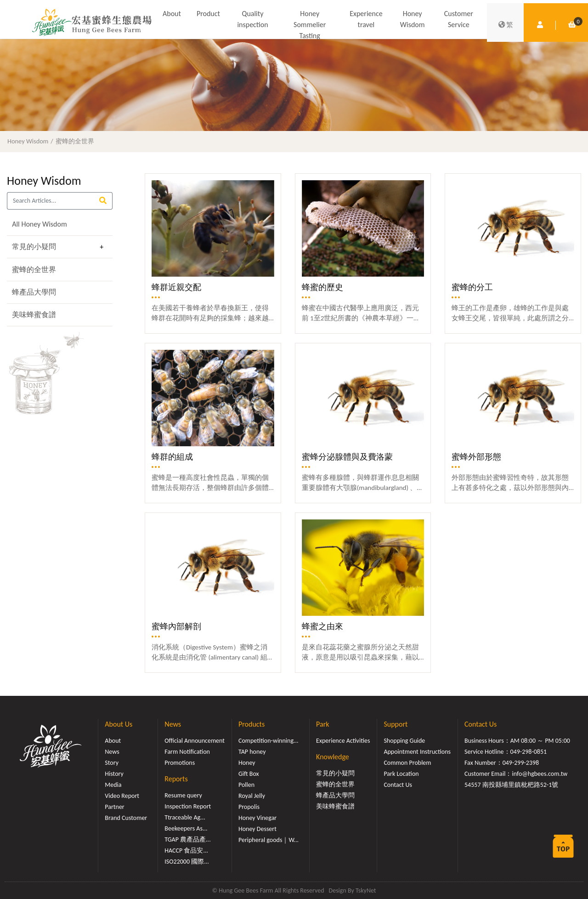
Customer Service (459, 19)
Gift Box (249, 774)
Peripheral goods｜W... (269, 840)
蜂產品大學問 (34, 292)
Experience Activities (343, 741)
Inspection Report (188, 806)
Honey (247, 763)
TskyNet (366, 890)
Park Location (401, 774)
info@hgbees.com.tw (540, 774)
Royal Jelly (252, 796)
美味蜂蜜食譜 (34, 315)
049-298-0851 (529, 752)
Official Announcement (195, 741)
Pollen (246, 785)
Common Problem (407, 763)
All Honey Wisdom (40, 224)
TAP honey (252, 752)
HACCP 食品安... (186, 851)
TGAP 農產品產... (187, 839)
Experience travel (366, 19)
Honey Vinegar (257, 818)
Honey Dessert (257, 829)
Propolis (249, 807)
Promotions (180, 763)
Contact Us (398, 785)
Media (113, 785)
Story (112, 763)
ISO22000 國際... (187, 862)
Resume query (183, 795)
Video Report (122, 796)
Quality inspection (252, 19)
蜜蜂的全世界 (75, 141)
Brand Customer (126, 818)
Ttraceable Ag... (185, 817)
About (172, 14)
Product (208, 14)
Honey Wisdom (413, 19)
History (114, 774)
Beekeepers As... (186, 828)
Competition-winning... (269, 741)
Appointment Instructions (417, 752)
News (112, 752)
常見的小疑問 (34, 247)
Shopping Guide (404, 741)
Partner (114, 807)
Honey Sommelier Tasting (310, 25)
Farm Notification (187, 752)
